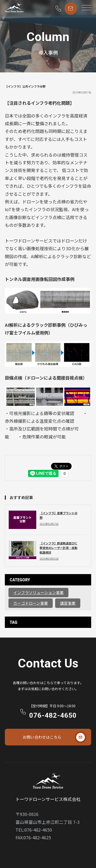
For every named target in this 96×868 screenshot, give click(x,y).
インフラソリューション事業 (38, 592)
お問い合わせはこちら (42, 737)
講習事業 (68, 603)
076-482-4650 (53, 715)
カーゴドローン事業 (31, 603)
